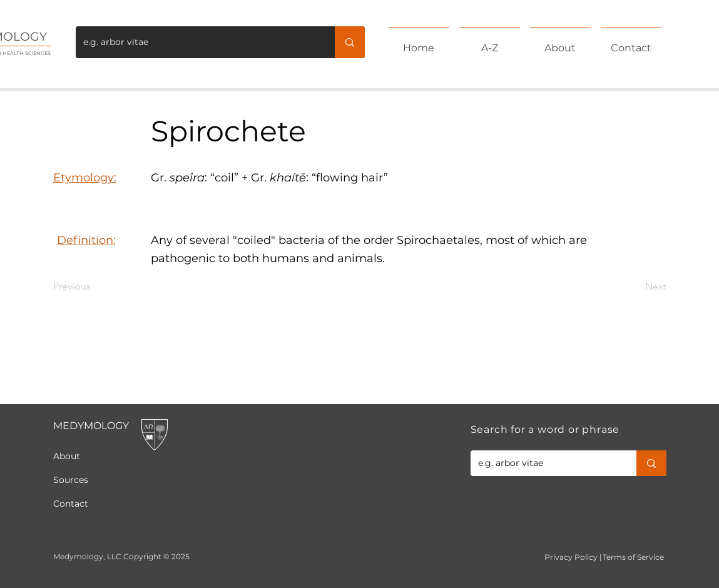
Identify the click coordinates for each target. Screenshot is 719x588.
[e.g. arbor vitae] (196, 42)
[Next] (635, 286)
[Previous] (94, 286)
